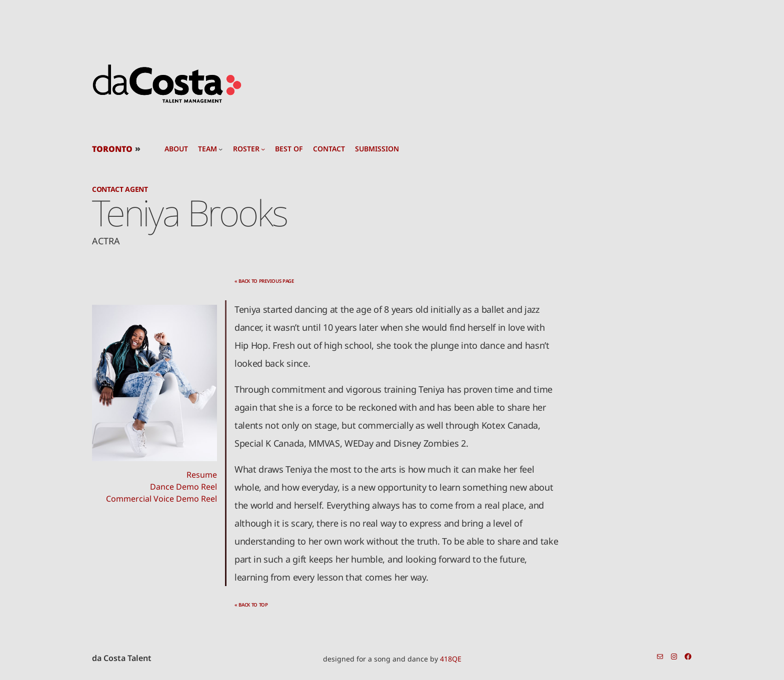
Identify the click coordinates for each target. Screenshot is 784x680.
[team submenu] (220, 149)
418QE (451, 659)
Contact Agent (120, 189)
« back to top (251, 605)
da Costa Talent (122, 658)
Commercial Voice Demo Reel (161, 499)
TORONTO (112, 149)
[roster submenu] (263, 149)
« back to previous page (264, 281)
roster (246, 149)
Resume (202, 475)
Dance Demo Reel (183, 487)
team (207, 149)
